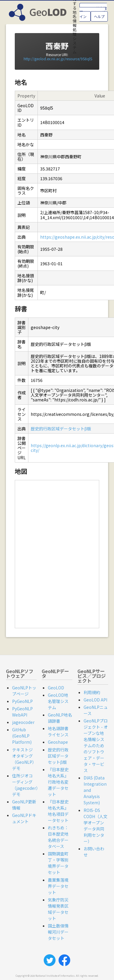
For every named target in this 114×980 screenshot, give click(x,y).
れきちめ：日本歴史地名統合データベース (58, 837)
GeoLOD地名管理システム (58, 701)
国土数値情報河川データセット (58, 932)
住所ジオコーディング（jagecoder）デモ (26, 785)
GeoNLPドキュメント (24, 818)
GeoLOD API (95, 700)
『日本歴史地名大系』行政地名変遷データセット (58, 782)
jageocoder (23, 722)
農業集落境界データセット (58, 886)
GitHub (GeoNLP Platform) (22, 736)
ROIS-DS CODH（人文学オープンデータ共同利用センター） (96, 826)
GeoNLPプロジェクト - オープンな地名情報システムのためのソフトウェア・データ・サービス (96, 745)
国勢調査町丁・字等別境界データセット (58, 863)
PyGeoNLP (22, 701)
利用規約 (92, 692)
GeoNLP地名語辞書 (60, 718)
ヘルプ (99, 16)
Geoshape (58, 742)
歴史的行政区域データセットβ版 (61, 429)
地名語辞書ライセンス (58, 731)
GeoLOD (56, 688)
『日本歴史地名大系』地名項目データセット (58, 811)
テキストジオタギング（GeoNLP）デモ (24, 759)
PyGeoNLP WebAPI (22, 712)
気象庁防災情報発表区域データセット (58, 909)
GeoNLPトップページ (24, 691)
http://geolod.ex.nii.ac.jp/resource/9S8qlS (58, 59)
